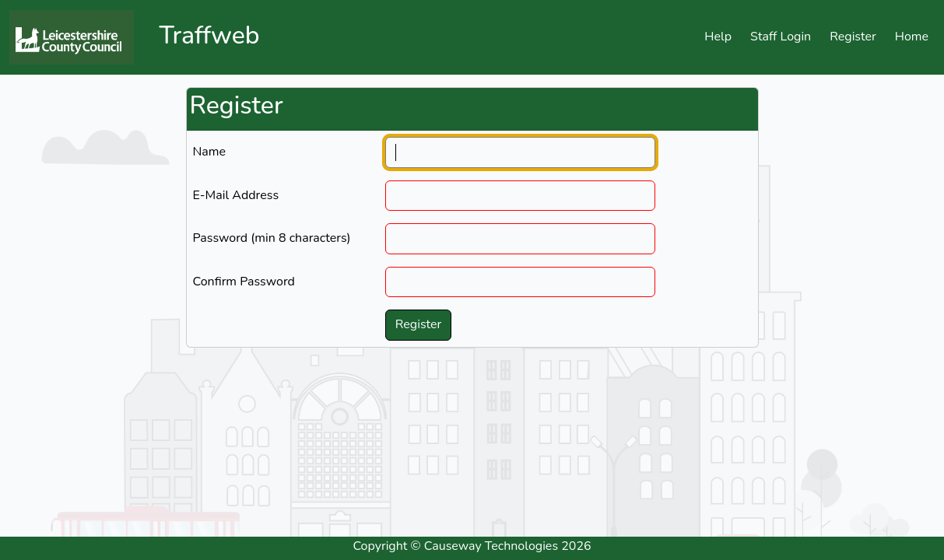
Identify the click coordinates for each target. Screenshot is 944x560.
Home (912, 37)
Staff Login (781, 37)
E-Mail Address (236, 195)
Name (210, 152)
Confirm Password (244, 282)
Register (853, 37)
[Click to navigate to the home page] (78, 37)
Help (718, 37)
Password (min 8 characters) (272, 238)
